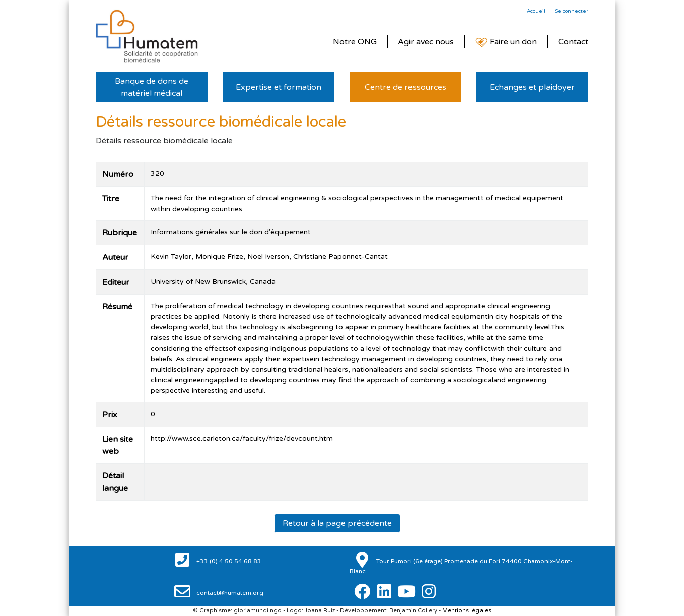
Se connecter (571, 11)
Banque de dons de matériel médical (152, 87)
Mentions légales (467, 611)
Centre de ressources (405, 87)
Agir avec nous (426, 42)
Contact (573, 42)
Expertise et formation (279, 87)
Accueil (536, 11)
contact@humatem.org (229, 593)
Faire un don (506, 42)
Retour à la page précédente (337, 523)
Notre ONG (355, 42)
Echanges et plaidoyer (532, 87)
